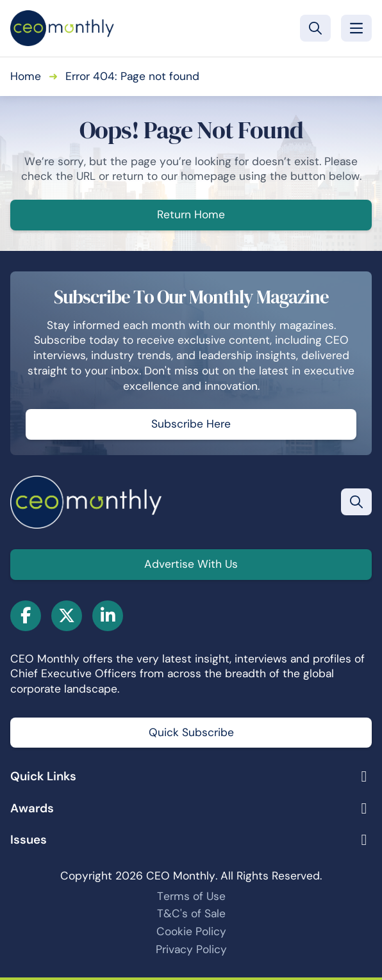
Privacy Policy (191, 949)
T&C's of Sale (191, 913)
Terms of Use (191, 896)
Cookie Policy (191, 931)
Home (26, 76)
